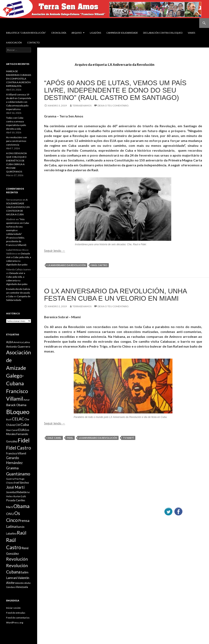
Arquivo (77, 33)
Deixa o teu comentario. (113, 105)
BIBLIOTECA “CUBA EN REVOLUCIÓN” (26, 33)
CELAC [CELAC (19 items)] (18, 419)
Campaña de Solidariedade (122, 33)
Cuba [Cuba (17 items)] (25, 425)
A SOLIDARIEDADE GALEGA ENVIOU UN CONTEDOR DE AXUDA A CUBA (18, 207)
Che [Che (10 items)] (27, 419)
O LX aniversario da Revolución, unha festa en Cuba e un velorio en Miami (115, 295)
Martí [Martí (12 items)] (10, 507)
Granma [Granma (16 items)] (12, 468)
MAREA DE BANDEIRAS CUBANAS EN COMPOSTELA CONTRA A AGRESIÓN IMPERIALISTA (19, 79)
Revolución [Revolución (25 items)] (17, 559)
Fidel (70, 438)
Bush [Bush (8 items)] (9, 419)
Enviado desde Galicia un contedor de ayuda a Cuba (18, 293)
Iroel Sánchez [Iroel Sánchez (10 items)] (22, 483)
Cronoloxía (59, 33)
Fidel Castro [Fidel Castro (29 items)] (19, 448)
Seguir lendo (55, 250)
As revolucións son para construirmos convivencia (17, 141)
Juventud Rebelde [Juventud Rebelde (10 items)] (16, 492)
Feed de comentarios (18, 618)
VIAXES (191, 33)
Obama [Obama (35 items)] (22, 506)
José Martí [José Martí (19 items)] (15, 487)
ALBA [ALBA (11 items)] (10, 342)
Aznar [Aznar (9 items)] (27, 400)
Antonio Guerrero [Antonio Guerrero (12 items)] (18, 346)
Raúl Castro (99, 265)
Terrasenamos (82, 105)
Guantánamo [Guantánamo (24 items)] (18, 474)
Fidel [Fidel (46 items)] (24, 440)
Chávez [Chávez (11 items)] (11, 425)
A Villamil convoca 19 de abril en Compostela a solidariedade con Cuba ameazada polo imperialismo (19, 102)
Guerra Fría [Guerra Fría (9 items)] (12, 479)
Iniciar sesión (13, 608)
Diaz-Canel (54, 438)
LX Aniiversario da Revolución (67, 265)
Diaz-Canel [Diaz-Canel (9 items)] (12, 430)
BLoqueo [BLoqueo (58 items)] (18, 412)
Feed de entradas (16, 613)
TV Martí (128, 438)
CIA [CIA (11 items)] (18, 425)
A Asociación (14, 43)
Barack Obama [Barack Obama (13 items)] (16, 405)
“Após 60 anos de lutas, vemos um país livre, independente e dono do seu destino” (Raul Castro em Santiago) (115, 90)
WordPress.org (15, 622)
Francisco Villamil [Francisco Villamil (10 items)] (16, 453)
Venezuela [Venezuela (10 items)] (22, 587)
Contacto (33, 43)
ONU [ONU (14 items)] (10, 514)
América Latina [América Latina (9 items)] (22, 342)
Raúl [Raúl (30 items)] (22, 533)
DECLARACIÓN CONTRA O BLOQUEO (163, 33)
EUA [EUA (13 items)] (21, 430)
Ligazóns (95, 33)
